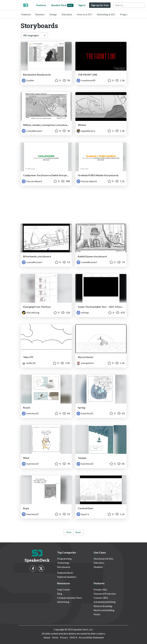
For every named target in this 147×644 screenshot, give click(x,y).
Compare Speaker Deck (70, 598)
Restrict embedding (104, 610)
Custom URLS (101, 598)
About (47, 637)
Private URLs (100, 589)
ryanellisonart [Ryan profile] (32, 131)
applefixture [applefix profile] (86, 131)
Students (98, 567)
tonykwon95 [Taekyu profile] (86, 80)
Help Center (64, 589)
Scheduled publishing (105, 602)
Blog (60, 594)
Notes (97, 614)
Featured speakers (67, 577)
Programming (127, 14)
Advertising (63, 602)
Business (40, 14)
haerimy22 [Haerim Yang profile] (30, 413)
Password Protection (105, 594)
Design (53, 14)
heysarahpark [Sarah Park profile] (32, 181)
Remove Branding (103, 606)
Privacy (64, 637)
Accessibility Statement (91, 637)
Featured (26, 14)
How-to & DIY (84, 14)
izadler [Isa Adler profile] (28, 80)
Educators (99, 563)
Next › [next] (79, 532)
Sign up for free (100, 5)
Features (41, 5)
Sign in (82, 5)
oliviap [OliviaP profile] (83, 312)
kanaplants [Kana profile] (85, 363)
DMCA (73, 637)
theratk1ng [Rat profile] (31, 312)
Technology (63, 563)
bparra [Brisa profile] (83, 514)
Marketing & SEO (106, 14)
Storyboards (64, 567)
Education (67, 14)
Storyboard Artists (103, 559)
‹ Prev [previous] (68, 532)
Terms (55, 637)
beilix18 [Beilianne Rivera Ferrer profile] (29, 363)
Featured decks (65, 573)
